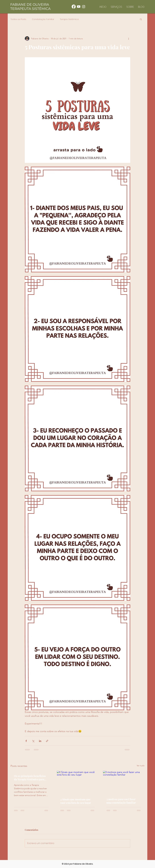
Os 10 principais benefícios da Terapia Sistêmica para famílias (30, 778)
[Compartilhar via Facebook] (26, 741)
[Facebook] (74, 7)
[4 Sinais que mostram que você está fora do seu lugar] (78, 783)
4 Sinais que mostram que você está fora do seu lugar (76, 801)
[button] (141, 19)
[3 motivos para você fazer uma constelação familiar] (124, 782)
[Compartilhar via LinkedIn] (40, 741)
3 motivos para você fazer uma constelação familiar (121, 801)
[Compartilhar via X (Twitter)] (33, 741)
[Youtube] (79, 7)
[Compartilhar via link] (47, 741)
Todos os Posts (18, 19)
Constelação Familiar (43, 19)
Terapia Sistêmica (69, 19)
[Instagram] (84, 7)
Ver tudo (141, 766)
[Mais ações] (129, 39)
